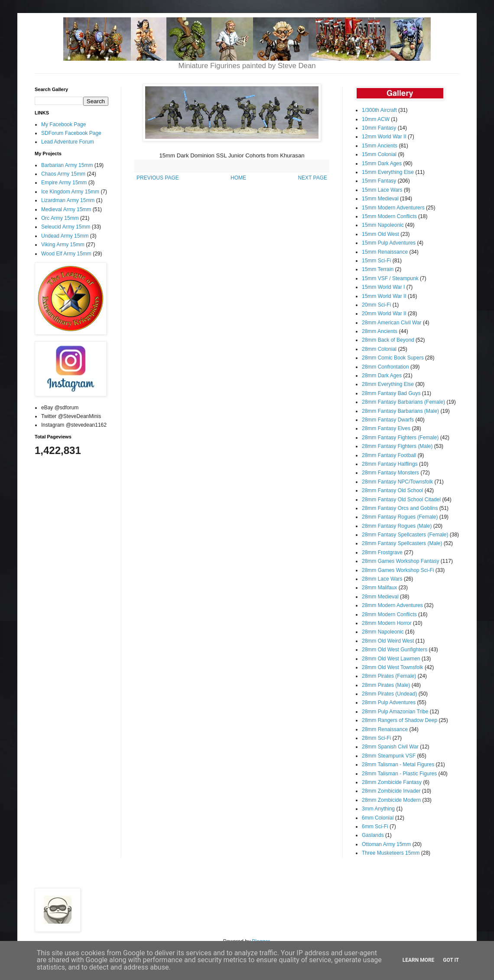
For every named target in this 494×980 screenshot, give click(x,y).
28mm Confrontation (385, 367)
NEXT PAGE (312, 178)
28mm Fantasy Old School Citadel (401, 500)
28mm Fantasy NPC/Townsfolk (397, 482)
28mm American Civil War (392, 323)
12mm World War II (384, 137)
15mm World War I (383, 287)
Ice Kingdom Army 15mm (70, 192)
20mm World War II (384, 314)
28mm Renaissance (385, 729)
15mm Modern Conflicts (389, 216)
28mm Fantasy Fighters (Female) (400, 438)
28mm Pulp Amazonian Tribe (395, 712)
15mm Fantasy (379, 181)
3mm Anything (378, 809)
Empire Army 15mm (64, 183)
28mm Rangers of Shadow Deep (400, 720)
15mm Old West (380, 234)
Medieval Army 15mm (66, 209)
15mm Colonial (379, 154)
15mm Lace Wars (382, 190)
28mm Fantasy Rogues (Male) (397, 526)
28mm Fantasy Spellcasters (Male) (402, 543)
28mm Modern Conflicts (389, 614)
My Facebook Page (63, 124)
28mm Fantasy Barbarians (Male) (400, 411)
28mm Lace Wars (382, 579)
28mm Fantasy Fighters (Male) (397, 446)
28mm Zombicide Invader (391, 791)
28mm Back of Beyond (388, 340)
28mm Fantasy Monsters (390, 473)
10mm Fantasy (379, 128)
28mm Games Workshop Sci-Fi (398, 570)
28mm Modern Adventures (392, 605)
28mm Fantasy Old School (392, 490)
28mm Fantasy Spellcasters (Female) (405, 535)
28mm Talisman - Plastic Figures (399, 774)
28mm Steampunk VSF (389, 756)
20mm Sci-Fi (376, 305)
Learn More (419, 960)
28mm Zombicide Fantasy (392, 782)
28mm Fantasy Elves (386, 428)
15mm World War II (384, 296)
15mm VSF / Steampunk (390, 278)
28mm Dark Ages (382, 376)
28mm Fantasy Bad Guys (391, 393)
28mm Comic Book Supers (393, 358)
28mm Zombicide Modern (391, 800)
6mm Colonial (378, 818)
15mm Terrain (378, 269)
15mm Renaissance (385, 252)
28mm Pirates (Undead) (389, 694)
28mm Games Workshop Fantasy (401, 561)
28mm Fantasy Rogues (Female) (400, 517)
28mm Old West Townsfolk (393, 667)
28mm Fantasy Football (389, 455)
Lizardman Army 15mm (68, 200)
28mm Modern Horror (387, 623)
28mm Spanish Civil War (390, 747)
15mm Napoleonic (383, 225)
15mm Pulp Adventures (389, 243)
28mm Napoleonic (383, 632)
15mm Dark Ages (382, 163)
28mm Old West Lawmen (391, 659)
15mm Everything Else (388, 172)
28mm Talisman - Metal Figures (398, 764)
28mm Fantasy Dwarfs (388, 420)
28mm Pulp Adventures (389, 702)
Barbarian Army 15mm (67, 165)
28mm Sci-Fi (376, 738)
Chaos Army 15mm (63, 174)
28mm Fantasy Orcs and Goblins (400, 508)
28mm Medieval (380, 597)
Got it (451, 960)
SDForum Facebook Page (71, 133)
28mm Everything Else (388, 384)
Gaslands (373, 835)
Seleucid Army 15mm (66, 227)
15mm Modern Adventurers (393, 208)
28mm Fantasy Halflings (390, 464)
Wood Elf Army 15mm (66, 254)
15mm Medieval (380, 199)
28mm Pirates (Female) (389, 676)
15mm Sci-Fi (376, 261)
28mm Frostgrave (382, 552)
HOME (238, 178)
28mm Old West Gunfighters (395, 650)
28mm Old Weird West (388, 641)
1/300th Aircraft (379, 110)
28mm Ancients (380, 331)
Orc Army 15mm (60, 218)
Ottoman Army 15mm (386, 844)
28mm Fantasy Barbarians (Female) (403, 402)
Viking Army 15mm (63, 245)
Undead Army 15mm (65, 236)
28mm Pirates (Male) (386, 685)
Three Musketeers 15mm (391, 853)
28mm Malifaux (379, 588)
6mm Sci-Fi (375, 826)
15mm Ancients (380, 146)
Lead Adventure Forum (68, 142)
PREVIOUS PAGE (158, 178)
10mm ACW (376, 119)
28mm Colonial (379, 349)
